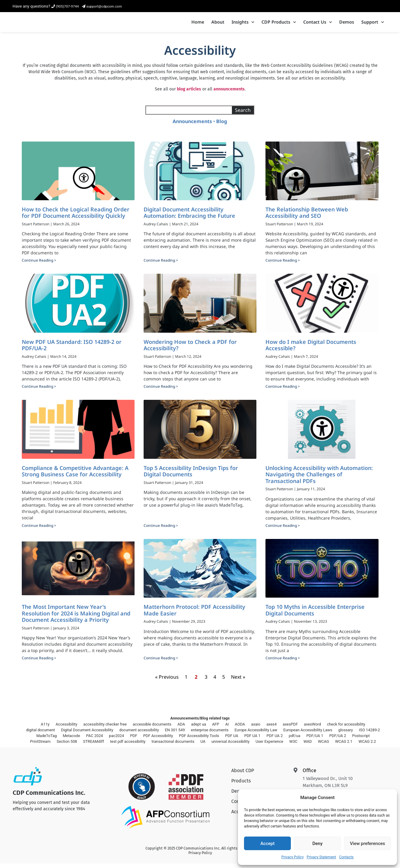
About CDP (243, 775)
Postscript (361, 740)
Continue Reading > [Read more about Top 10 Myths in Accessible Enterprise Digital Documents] (283, 663)
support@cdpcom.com (102, 6)
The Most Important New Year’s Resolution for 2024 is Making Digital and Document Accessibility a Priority (76, 618)
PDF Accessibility (158, 740)
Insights (243, 24)
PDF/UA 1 (315, 740)
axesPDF (290, 729)
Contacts (346, 857)
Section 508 (67, 746)
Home (198, 24)
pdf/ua (294, 740)
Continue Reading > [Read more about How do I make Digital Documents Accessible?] (283, 391)
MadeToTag (47, 740)
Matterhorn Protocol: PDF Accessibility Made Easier (194, 615)
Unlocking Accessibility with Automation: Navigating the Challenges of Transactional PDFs (319, 479)
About (218, 24)
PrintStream (41, 746)
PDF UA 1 (252, 740)
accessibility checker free (105, 729)
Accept (267, 844)
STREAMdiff (94, 746)
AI (227, 729)
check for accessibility (346, 729)
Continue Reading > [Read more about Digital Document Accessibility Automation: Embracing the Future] (161, 265)
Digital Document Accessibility (87, 734)
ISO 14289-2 (369, 734)
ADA (181, 729)
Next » (238, 682)
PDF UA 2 (275, 740)
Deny (317, 844)
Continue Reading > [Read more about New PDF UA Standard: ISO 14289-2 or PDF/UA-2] (39, 391)
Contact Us (318, 24)
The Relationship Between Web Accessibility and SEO (307, 217)
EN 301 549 (175, 734)
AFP (216, 729)
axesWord (312, 729)
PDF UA (232, 740)
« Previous (167, 682)
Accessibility (67, 729)
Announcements (192, 126)
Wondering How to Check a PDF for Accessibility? (190, 350)
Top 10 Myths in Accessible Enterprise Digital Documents (315, 615)
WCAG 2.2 (367, 746)
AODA (240, 729)
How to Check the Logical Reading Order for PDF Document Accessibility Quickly (76, 217)
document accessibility (139, 734)
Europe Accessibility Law (256, 734)
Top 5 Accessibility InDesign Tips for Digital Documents (191, 476)
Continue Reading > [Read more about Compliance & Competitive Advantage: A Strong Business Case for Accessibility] (39, 530)
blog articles (189, 94)
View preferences (367, 844)
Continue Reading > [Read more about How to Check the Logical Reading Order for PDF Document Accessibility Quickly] (39, 265)
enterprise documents (210, 734)
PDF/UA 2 (338, 740)
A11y (45, 729)
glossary (346, 734)
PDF (134, 740)
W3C (293, 746)
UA (203, 746)
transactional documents (173, 746)
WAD (308, 746)
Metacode (72, 740)
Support (373, 24)
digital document (41, 734)
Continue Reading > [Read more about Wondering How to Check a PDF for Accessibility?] (161, 391)
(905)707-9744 (65, 6)
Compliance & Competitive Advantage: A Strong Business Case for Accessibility (75, 476)
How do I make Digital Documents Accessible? (311, 350)
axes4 (272, 729)
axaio (256, 729)
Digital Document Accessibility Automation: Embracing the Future (189, 217)
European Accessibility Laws (308, 734)
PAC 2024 (95, 740)
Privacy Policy (292, 857)
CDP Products (279, 24)
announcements (229, 94)
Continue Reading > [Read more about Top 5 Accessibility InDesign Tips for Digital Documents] (161, 530)
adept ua (199, 729)
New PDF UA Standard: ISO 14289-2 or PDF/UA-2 (72, 350)
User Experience (269, 746)
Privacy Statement (321, 857)
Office (309, 775)
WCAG (324, 746)
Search (243, 115)
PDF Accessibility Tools (199, 740)
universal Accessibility (230, 746)
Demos (347, 24)
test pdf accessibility (128, 746)
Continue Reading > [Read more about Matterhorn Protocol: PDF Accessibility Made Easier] (161, 663)
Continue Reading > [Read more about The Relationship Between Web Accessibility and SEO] (283, 265)
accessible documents (152, 729)
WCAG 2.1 (344, 746)
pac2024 (117, 740)
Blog (222, 126)
